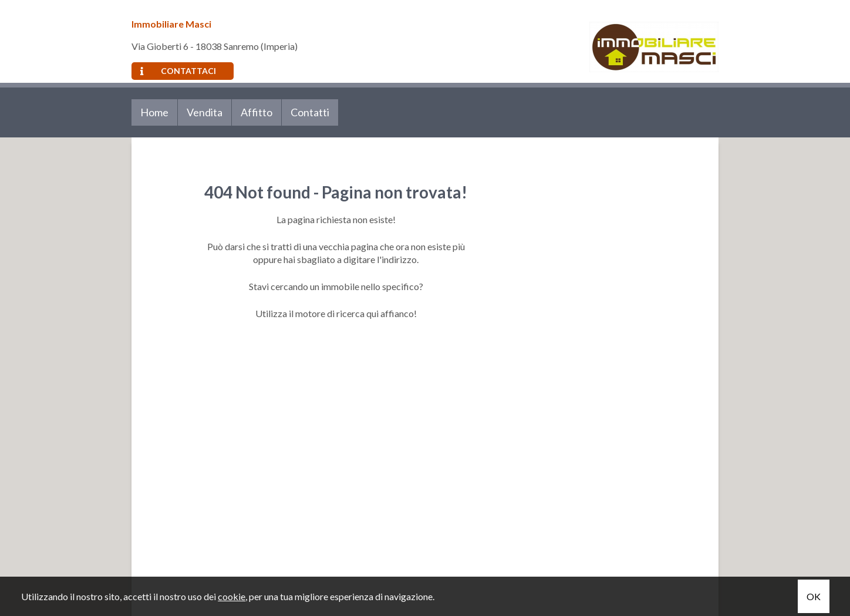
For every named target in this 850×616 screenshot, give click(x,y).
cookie (232, 596)
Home (154, 112)
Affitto (257, 112)
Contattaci (178, 71)
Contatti (310, 112)
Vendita (205, 112)
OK (814, 596)
